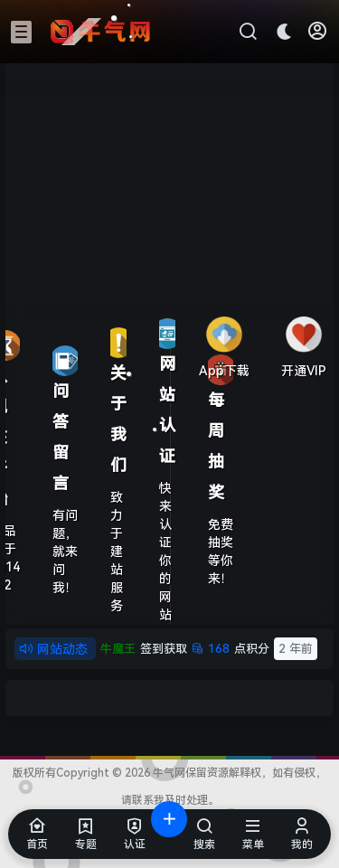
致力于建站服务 (117, 552)
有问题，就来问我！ (65, 552)
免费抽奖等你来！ (221, 552)
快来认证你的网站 (165, 552)
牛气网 (168, 773)
